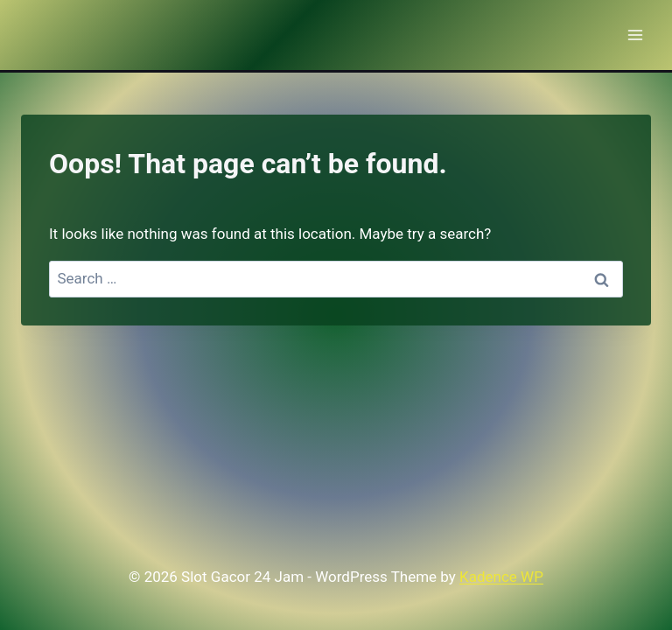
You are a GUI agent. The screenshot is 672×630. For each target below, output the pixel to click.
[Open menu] (635, 35)
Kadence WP (501, 577)
